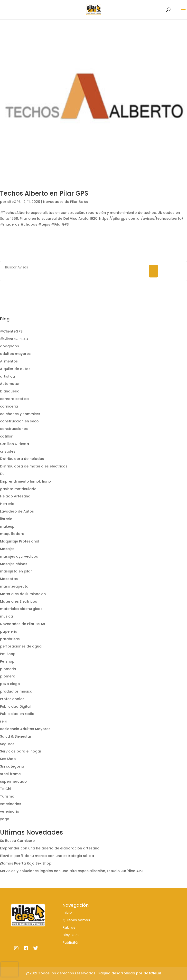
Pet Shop (8, 654)
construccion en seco (19, 421)
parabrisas (10, 639)
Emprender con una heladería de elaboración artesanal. (51, 848)
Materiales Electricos (19, 601)
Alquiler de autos (15, 369)
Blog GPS (70, 935)
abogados (9, 346)
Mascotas (9, 579)
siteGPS (14, 202)
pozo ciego (10, 684)
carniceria (9, 406)
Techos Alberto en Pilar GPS (44, 193)
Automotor (10, 384)
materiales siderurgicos (21, 609)
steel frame (10, 774)
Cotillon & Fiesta (14, 444)
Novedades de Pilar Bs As (66, 202)
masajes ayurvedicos (19, 556)
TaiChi (5, 789)
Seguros (7, 744)
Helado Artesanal (16, 496)
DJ (2, 474)
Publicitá (70, 942)
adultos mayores (15, 354)
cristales (8, 451)
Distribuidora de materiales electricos (34, 466)
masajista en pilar (16, 571)
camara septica (14, 399)
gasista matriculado (18, 489)
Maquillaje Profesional (20, 541)
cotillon (7, 436)
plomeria (8, 669)
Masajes (7, 549)
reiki (4, 721)
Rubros (69, 927)
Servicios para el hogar (21, 751)
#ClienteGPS (11, 331)
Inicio (67, 913)
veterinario (10, 811)
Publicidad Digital (15, 706)
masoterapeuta (14, 586)
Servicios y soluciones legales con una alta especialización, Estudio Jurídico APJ (71, 871)
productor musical (17, 691)
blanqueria (10, 391)
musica (6, 616)
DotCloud (152, 973)
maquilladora (12, 534)
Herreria (7, 504)
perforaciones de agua (21, 646)
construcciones (14, 429)
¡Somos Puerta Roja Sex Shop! (26, 863)
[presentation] (9, 969)
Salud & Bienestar (16, 736)
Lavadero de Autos (17, 511)
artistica (7, 376)
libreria (6, 519)
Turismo (7, 796)
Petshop (7, 661)
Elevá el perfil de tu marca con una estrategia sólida (47, 856)
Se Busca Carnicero (17, 841)
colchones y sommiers (20, 414)
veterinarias (11, 804)
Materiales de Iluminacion (23, 594)
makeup (7, 526)
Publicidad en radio (17, 714)
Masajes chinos (14, 564)
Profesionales (12, 699)
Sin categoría (12, 766)
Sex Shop (8, 759)
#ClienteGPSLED (14, 339)
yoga (5, 819)
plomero (8, 676)
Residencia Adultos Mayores (25, 729)
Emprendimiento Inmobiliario (25, 481)
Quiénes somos (76, 920)
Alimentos (9, 361)
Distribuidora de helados (22, 459)
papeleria (9, 631)
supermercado (13, 781)
